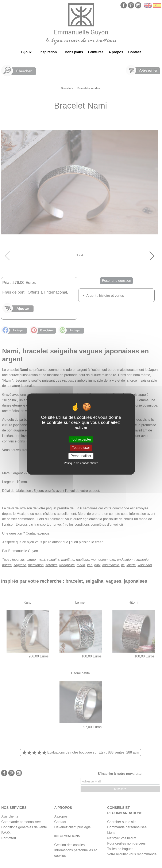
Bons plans (74, 52)
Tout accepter (81, 439)
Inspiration (48, 52)
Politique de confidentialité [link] (81, 463)
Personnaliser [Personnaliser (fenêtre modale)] (81, 456)
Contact (135, 52)
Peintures (96, 52)
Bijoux (26, 52)
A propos (116, 52)
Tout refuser (81, 448)
